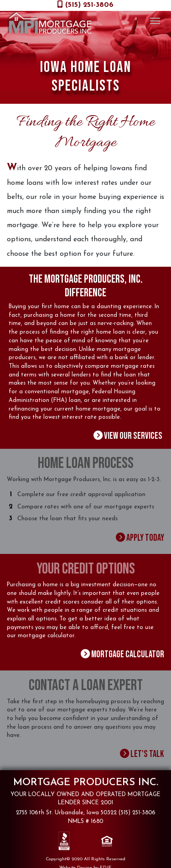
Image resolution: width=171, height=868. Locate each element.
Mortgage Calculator (126, 652)
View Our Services (131, 435)
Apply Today (141, 536)
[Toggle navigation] (155, 20)
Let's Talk (144, 750)
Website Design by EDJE (85, 863)
